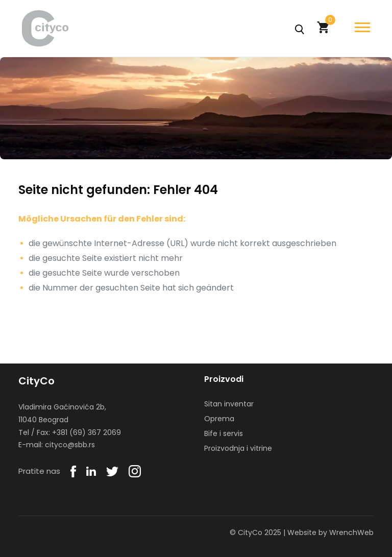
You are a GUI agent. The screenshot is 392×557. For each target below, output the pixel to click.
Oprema (219, 419)
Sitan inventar (229, 404)
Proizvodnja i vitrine (238, 448)
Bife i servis (224, 433)
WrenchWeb (351, 532)
